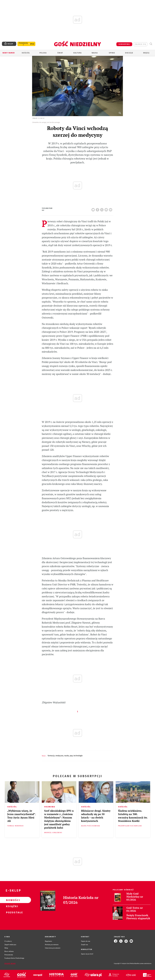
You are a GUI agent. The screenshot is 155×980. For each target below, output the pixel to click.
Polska (43, 53)
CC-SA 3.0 (41, 118)
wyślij (111, 209)
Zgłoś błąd (10, 964)
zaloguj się (140, 44)
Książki (12, 906)
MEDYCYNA (59, 756)
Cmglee (35, 118)
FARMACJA (51, 756)
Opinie (112, 53)
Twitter (102, 209)
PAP (71, 756)
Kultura (77, 53)
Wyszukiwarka (151, 44)
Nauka (95, 53)
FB (98, 209)
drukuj (107, 209)
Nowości (12, 900)
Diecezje (129, 53)
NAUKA (67, 756)
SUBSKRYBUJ (124, 44)
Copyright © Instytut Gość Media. (124, 964)
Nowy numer (9, 53)
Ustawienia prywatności (53, 948)
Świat (60, 53)
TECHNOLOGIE (78, 756)
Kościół (26, 53)
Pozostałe (12, 912)
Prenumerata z (23, 44)
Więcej (146, 53)
